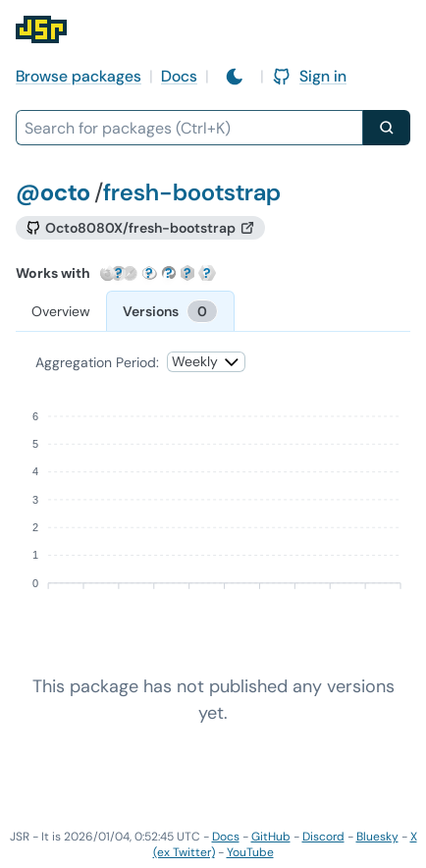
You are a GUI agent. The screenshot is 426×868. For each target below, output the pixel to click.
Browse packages (79, 76)
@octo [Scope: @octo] (53, 192)
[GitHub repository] (140, 228)
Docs (179, 76)
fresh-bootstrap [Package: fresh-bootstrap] (192, 192)
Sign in (309, 76)
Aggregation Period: (97, 362)
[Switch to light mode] (235, 77)
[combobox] (189, 128)
